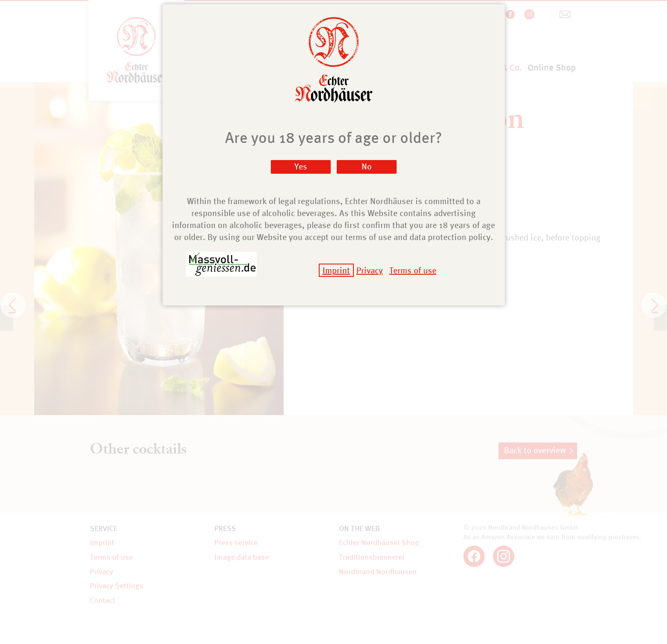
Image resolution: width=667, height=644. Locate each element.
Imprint (336, 270)
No (367, 166)
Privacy (370, 270)
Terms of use (413, 270)
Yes (301, 166)
